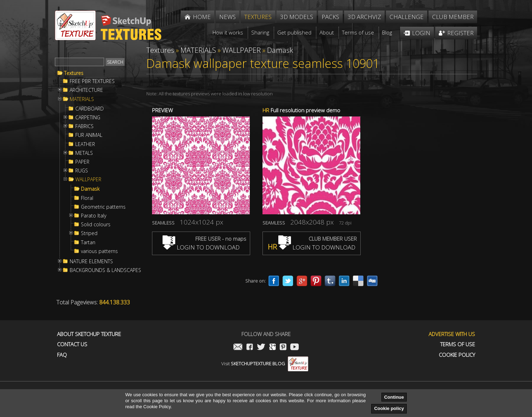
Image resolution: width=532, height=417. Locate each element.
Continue (394, 397)
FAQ (62, 355)
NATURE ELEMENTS (91, 261)
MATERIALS (82, 99)
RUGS (82, 171)
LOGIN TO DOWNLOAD (201, 247)
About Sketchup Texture (89, 334)
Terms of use (458, 344)
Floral (87, 198)
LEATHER (85, 144)
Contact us (72, 344)
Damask (90, 189)
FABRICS (84, 126)
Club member (453, 17)
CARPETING (88, 118)
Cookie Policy (457, 355)
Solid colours (96, 225)
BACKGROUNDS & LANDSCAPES (105, 270)
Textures (74, 73)
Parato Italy (94, 216)
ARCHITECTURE (86, 90)
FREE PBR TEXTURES (92, 81)
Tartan (88, 242)
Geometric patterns (103, 207)
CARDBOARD (90, 109)
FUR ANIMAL (89, 135)
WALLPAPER (88, 179)
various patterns (99, 251)
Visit (265, 364)
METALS (84, 153)
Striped (89, 233)
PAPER (82, 162)
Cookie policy (389, 408)
